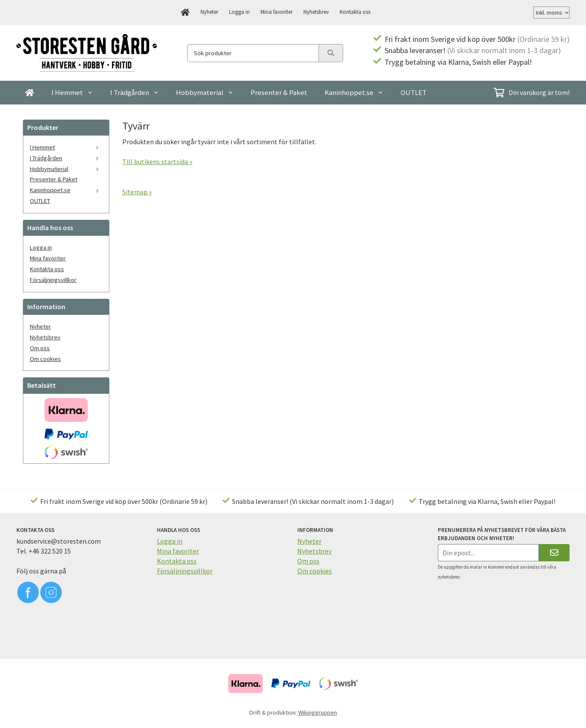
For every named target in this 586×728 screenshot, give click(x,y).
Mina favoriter (277, 12)
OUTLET (414, 92)
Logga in (239, 12)
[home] (185, 13)
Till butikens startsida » (157, 161)
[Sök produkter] (253, 53)
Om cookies (45, 359)
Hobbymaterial (205, 92)
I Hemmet (72, 92)
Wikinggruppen (318, 712)
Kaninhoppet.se (354, 92)
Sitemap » (137, 192)
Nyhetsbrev (316, 12)
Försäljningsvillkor (53, 280)
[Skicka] (554, 552)
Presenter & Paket (279, 92)
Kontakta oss (355, 12)
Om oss (40, 348)
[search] (331, 53)
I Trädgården (135, 92)
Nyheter (209, 12)
